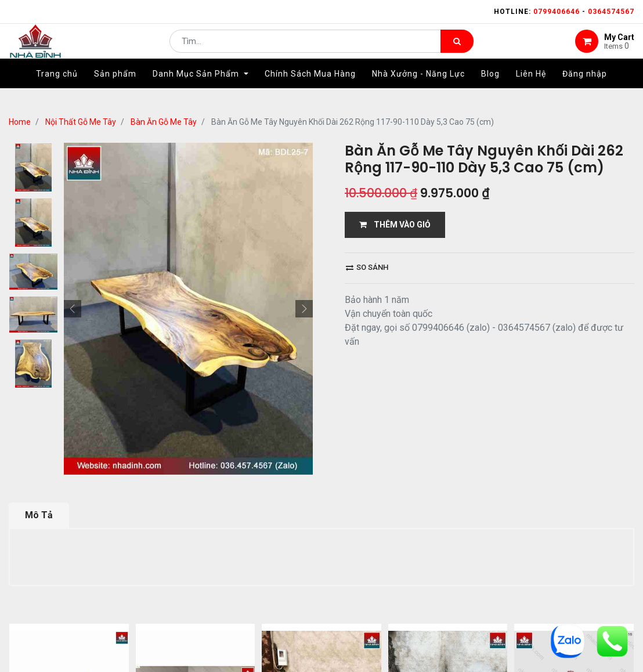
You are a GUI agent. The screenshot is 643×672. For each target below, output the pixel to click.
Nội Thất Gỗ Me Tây (81, 122)
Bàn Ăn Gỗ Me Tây (164, 122)
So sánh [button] (367, 267)
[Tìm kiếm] (457, 50)
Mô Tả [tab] (39, 515)
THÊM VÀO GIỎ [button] (395, 225)
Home (20, 122)
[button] (73, 309)
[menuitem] (57, 91)
